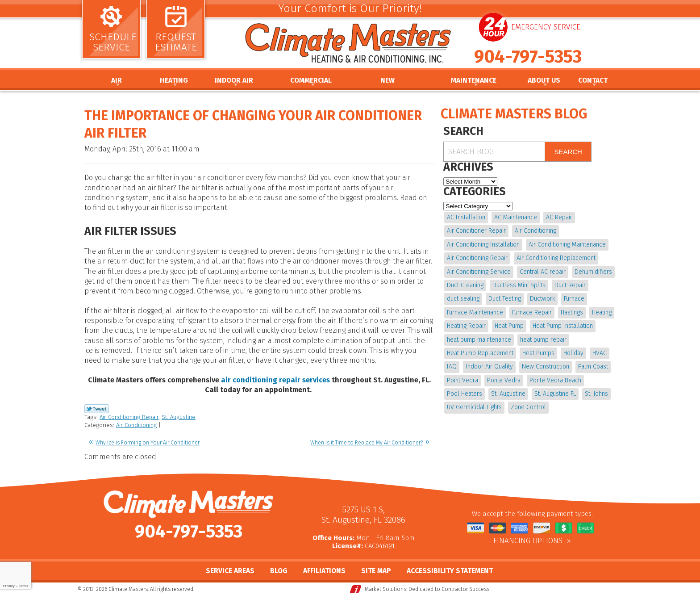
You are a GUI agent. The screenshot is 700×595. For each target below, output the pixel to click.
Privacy (8, 586)
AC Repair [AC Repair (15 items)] (559, 217)
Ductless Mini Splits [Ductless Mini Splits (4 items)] (519, 285)
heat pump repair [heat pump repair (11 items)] (543, 340)
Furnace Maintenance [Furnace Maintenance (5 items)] (475, 312)
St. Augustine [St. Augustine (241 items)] (508, 394)
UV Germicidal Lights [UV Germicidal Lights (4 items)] (474, 407)
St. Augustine (179, 417)
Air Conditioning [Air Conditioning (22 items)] (535, 231)
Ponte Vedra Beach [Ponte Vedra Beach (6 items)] (555, 380)
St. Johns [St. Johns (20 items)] (596, 394)
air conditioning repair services (275, 380)
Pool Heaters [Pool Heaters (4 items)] (465, 394)
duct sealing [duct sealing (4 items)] (463, 299)
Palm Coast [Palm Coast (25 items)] (593, 367)
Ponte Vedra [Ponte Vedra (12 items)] (504, 380)
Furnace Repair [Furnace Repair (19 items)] (532, 312)
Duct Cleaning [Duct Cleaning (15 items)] (465, 285)
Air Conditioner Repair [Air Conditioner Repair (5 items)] (476, 231)
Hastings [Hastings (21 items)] (572, 312)
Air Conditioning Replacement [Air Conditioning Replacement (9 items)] (556, 258)
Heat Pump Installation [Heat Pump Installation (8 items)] (563, 326)
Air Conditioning (136, 425)
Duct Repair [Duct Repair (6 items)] (570, 285)
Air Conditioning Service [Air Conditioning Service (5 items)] (479, 272)
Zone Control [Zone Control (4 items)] (528, 407)
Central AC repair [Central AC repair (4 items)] (543, 272)
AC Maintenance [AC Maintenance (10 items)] (516, 217)
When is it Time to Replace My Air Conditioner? (367, 443)
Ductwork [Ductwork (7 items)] (542, 299)
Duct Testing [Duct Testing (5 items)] (505, 299)
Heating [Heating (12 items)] (602, 312)
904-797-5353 (528, 57)
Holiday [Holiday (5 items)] (573, 353)
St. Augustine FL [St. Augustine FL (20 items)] (555, 394)
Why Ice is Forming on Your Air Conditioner (148, 443)
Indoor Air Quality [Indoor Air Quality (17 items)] (489, 367)
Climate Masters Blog (514, 114)
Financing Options (528, 541)
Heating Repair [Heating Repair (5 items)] (466, 326)
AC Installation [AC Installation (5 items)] (466, 217)
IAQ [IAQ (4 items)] (452, 367)
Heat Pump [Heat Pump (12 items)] (509, 326)
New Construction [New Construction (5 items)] (546, 367)
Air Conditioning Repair (129, 417)
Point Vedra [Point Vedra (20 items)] (462, 380)
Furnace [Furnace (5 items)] (574, 299)
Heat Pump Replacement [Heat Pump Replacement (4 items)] (480, 353)
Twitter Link (97, 409)
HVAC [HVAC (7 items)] (600, 353)
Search (568, 152)
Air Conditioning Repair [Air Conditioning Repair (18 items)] (477, 258)
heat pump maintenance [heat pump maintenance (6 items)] (479, 340)
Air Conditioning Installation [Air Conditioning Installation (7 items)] (483, 245)
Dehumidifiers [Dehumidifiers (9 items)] (593, 272)
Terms (24, 586)
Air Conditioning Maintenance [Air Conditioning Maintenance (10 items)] (567, 245)
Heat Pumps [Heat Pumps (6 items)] (538, 353)
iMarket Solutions (385, 589)
